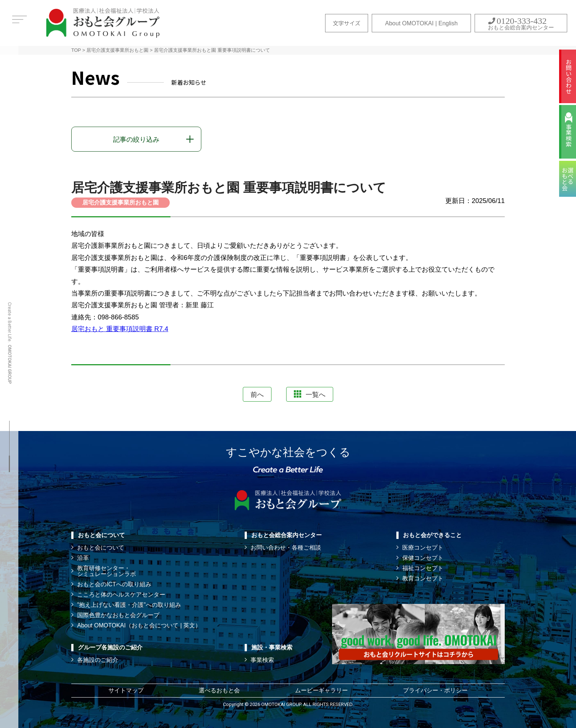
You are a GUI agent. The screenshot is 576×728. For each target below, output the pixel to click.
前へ (257, 395)
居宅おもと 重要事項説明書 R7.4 (120, 329)
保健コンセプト (423, 558)
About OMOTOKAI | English (421, 23)
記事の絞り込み (136, 140)
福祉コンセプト (423, 568)
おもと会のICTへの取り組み (114, 584)
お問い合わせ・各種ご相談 (286, 548)
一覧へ (310, 394)
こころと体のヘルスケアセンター (121, 595)
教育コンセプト (423, 578)
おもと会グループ (103, 23)
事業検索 (569, 135)
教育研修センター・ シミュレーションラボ (107, 571)
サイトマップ (126, 690)
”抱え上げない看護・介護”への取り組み (129, 605)
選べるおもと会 (219, 690)
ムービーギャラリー (321, 690)
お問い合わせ (569, 76)
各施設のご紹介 (98, 660)
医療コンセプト (423, 548)
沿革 (83, 558)
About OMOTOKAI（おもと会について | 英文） (139, 625)
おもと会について (101, 548)
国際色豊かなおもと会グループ (118, 615)
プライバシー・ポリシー (435, 690)
